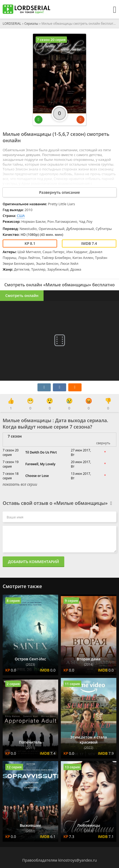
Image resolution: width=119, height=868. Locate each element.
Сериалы (31, 24)
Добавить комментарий (33, 562)
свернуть (103, 443)
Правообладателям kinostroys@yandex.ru (60, 860)
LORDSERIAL (12, 24)
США (21, 216)
